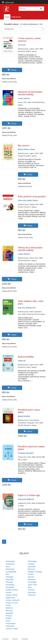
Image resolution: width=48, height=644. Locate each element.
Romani (31, 577)
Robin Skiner (33, 200)
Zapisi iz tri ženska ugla (29, 495)
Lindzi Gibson (24, 98)
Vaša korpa (8, 2)
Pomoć (15, 639)
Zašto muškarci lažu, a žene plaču (31, 302)
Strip (30, 587)
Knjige (7, 17)
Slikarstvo (32, 579)
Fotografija (10, 585)
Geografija (10, 587)
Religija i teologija (35, 572)
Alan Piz (21, 308)
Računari (31, 569)
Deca (8, 567)
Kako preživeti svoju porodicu (32, 196)
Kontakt (25, 639)
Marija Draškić (24, 416)
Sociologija (32, 582)
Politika (9, 618)
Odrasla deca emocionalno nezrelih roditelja (30, 249)
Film (7, 574)
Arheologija (10, 561)
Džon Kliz (22, 200)
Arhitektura (10, 564)
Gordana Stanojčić (26, 453)
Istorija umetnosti (13, 600)
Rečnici (31, 574)
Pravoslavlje (11, 623)
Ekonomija (10, 569)
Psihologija (32, 561)
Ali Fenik (22, 45)
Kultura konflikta (26, 357)
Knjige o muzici (12, 603)
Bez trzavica (24, 146)
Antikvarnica (16, 17)
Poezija (9, 616)
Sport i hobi (32, 585)
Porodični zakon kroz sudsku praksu (31, 448)
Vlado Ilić (22, 361)
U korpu (12, 70)
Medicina (9, 608)
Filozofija (9, 582)
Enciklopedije (11, 572)
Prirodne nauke (12, 629)
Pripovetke (10, 626)
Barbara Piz (31, 308)
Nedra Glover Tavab (26, 149)
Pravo (8, 621)
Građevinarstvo (12, 590)
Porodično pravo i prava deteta (29, 411)
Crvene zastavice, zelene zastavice (29, 40)
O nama (5, 639)
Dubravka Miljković (26, 499)
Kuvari (8, 605)
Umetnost (32, 595)
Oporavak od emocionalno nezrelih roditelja (30, 93)
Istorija (8, 592)
